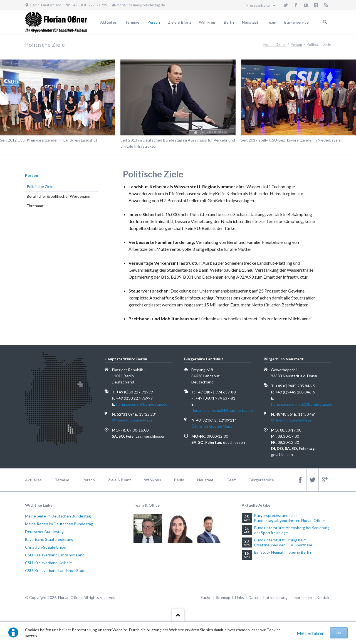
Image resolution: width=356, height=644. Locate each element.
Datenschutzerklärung (268, 597)
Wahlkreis (207, 22)
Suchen (325, 22)
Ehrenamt (35, 206)
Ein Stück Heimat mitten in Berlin (283, 552)
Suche (206, 597)
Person (154, 22)
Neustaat (250, 22)
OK (339, 633)
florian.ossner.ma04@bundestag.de (222, 410)
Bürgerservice (296, 22)
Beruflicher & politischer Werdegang (59, 196)
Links (239, 597)
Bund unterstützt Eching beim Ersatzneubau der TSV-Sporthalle (283, 542)
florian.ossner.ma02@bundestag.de (302, 404)
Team (271, 22)
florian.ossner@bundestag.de (142, 404)
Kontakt (324, 597)
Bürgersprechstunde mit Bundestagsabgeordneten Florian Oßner (290, 518)
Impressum (302, 597)
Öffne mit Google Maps (132, 420)
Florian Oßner (275, 44)
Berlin (229, 22)
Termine (132, 22)
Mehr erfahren (311, 633)
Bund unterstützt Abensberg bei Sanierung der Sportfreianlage (292, 530)
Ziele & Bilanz (180, 22)
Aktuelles (108, 22)
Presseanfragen (259, 5)
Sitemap (223, 597)
